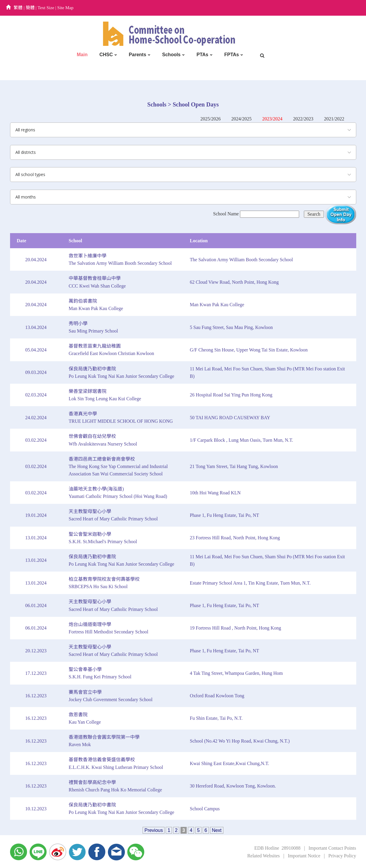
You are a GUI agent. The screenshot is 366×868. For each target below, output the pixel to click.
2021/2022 (334, 119)
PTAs (202, 55)
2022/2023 (303, 119)
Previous (154, 830)
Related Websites (264, 856)
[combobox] (183, 130)
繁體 (18, 8)
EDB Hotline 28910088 (277, 848)
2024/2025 (241, 119)
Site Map (66, 8)
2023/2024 (272, 119)
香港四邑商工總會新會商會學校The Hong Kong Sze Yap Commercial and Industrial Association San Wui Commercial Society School (118, 466)
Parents (137, 55)
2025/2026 (210, 119)
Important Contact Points (332, 848)
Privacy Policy (342, 856)
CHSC (106, 55)
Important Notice (304, 856)
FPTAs (232, 55)
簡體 (30, 8)
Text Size (46, 8)
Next (217, 830)
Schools (171, 55)
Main (82, 55)
